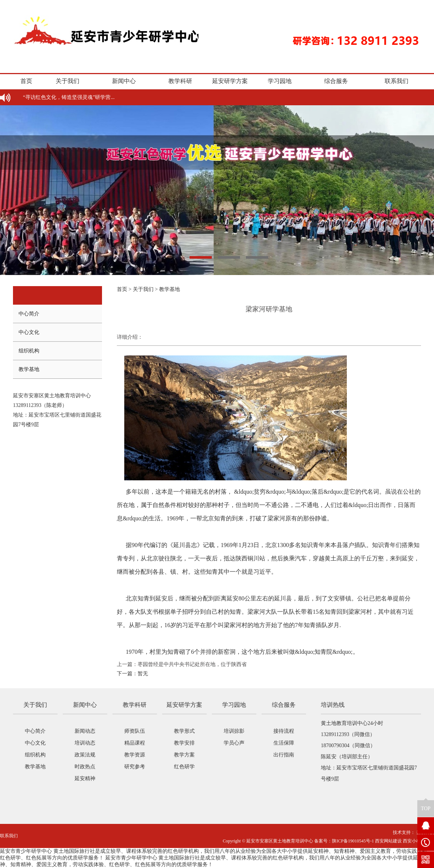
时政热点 (85, 767)
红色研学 (184, 767)
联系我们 (397, 81)
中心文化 (29, 332)
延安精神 (85, 778)
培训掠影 (234, 731)
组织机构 (29, 351)
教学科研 (180, 81)
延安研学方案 (230, 81)
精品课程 (135, 743)
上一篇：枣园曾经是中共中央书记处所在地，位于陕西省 (182, 664)
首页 (26, 81)
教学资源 (135, 755)
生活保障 (284, 743)
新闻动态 (85, 731)
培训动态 (85, 743)
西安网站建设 (388, 841)
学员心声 (234, 743)
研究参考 (135, 767)
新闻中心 (124, 81)
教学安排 (184, 743)
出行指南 (284, 755)
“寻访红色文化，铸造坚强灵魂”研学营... (69, 97)
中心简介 (29, 314)
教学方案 (184, 755)
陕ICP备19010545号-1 (353, 841)
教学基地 (29, 369)
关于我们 (68, 81)
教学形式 (184, 731)
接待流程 (284, 731)
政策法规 (85, 755)
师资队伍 (135, 731)
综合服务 (336, 81)
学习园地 (280, 81)
